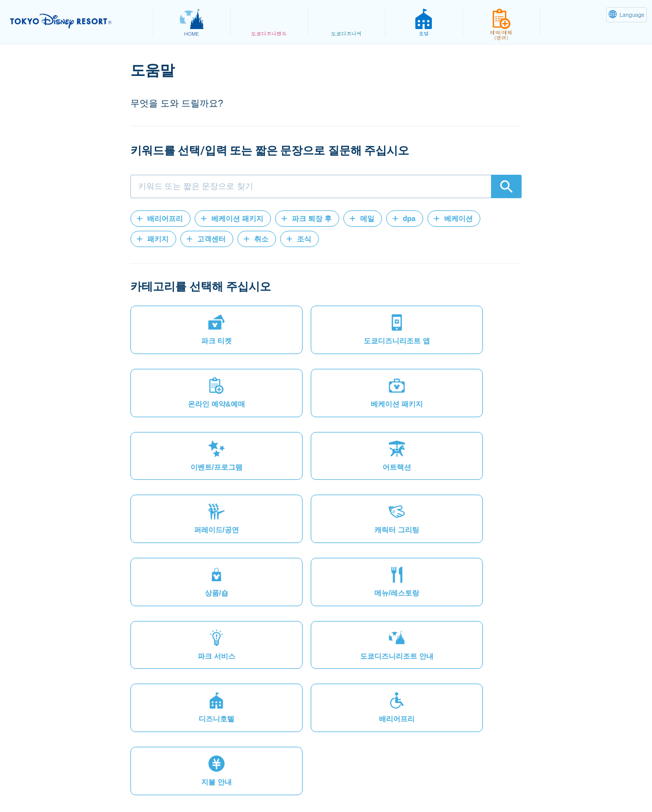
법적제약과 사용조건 (226, 780)
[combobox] (326, 186)
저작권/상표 (374, 780)
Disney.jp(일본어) (555, 780)
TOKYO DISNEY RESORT (76, 21)
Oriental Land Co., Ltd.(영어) (460, 780)
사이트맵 (83, 780)
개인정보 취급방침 (145, 780)
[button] (160, 219)
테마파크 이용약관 (307, 780)
